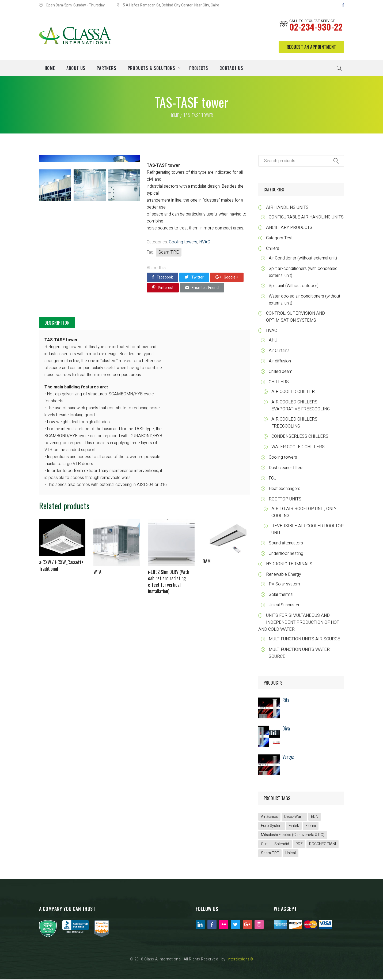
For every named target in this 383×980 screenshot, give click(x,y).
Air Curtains (279, 352)
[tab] (57, 324)
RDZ (299, 845)
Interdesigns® (240, 960)
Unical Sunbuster (284, 606)
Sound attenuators (286, 544)
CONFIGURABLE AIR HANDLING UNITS (306, 218)
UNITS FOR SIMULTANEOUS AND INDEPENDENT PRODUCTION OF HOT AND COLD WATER (299, 623)
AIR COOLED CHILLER (293, 393)
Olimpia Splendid (275, 845)
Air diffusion (280, 362)
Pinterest (163, 289)
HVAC (205, 243)
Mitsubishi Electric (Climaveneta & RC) (293, 836)
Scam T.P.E (169, 253)
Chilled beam (281, 373)
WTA (97, 573)
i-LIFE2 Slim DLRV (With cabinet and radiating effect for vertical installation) (168, 583)
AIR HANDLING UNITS (287, 209)
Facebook (162, 278)
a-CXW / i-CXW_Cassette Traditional (61, 567)
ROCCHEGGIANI (323, 845)
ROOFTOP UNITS (285, 500)
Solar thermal (281, 596)
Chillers (273, 250)
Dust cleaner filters (286, 469)
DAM (206, 562)
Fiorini (311, 827)
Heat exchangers (285, 490)
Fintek (294, 827)
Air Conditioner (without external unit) (303, 259)
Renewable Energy (284, 576)
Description (57, 324)
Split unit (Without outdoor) (294, 287)
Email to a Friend (202, 289)
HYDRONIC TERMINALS (289, 565)
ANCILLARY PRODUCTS (289, 229)
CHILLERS (279, 383)
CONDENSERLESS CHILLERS (300, 437)
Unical (291, 854)
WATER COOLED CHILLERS (298, 448)
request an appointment (311, 47)
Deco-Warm (294, 818)
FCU (273, 479)
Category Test (279, 239)
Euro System (272, 827)
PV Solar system (284, 585)
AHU (273, 341)
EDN (315, 818)
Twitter (194, 278)
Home (174, 117)
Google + (227, 278)
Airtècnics (269, 818)
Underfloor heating (286, 555)
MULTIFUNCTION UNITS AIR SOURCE (304, 640)
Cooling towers (183, 243)
